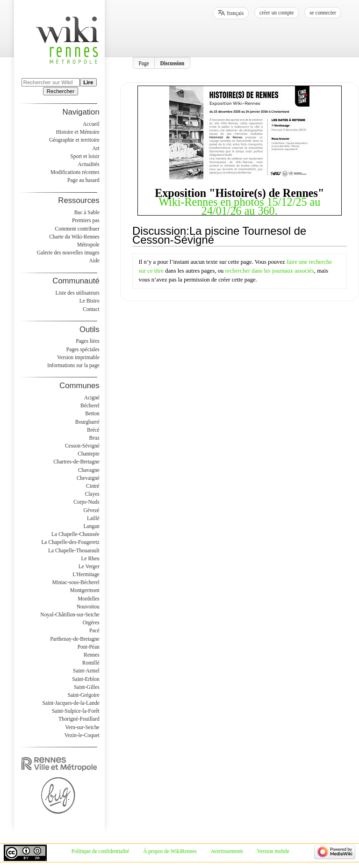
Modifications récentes (75, 172)
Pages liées (88, 341)
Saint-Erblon (86, 679)
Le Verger (89, 566)
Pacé (94, 630)
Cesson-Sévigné (82, 446)
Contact (91, 309)
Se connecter (323, 13)
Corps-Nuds (86, 502)
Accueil (91, 124)
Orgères (91, 622)
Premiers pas (86, 220)
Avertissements (227, 851)
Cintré (93, 486)
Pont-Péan (89, 647)
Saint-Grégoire (84, 695)
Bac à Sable (87, 212)
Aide (94, 260)
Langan (91, 526)
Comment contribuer (77, 229)
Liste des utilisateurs (78, 293)
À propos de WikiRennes (170, 851)
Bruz (94, 438)
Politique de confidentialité (101, 851)
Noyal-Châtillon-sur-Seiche (70, 615)
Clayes (92, 494)
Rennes (92, 655)
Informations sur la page (73, 365)
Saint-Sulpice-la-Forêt (76, 711)
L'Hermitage (86, 574)
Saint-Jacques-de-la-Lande (71, 703)
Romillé (91, 663)
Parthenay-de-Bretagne (75, 639)
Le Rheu (90, 558)
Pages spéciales (83, 349)
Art (96, 148)
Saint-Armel (86, 671)
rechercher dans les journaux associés (270, 271)
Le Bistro (90, 301)
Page (144, 63)
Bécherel (90, 405)
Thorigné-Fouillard (79, 719)
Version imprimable (78, 357)
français (235, 13)
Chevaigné (88, 478)
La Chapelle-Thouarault (74, 550)
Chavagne (89, 470)
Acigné (92, 398)
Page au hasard (83, 180)
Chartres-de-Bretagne (76, 462)
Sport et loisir (85, 156)
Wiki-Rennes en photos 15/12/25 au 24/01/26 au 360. (239, 206)
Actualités (88, 164)
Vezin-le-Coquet (82, 735)
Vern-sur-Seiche (82, 727)
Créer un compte (277, 13)
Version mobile (273, 851)
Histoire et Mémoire (78, 132)
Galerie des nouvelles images (68, 253)
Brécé (93, 430)
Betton (92, 413)
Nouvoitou (88, 607)
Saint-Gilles (87, 687)
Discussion (172, 63)
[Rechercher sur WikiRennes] (51, 82)
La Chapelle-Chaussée (75, 534)
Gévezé (91, 510)
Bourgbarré (87, 422)
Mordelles (88, 599)
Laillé (93, 518)
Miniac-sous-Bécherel (76, 582)
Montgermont (85, 590)
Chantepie (88, 454)
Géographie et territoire (74, 140)
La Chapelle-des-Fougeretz (70, 542)
